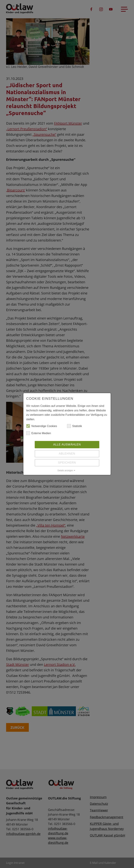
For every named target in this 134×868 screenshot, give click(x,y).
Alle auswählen (67, 445)
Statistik (75, 426)
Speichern (67, 463)
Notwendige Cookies (42, 426)
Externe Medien (39, 433)
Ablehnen (67, 454)
